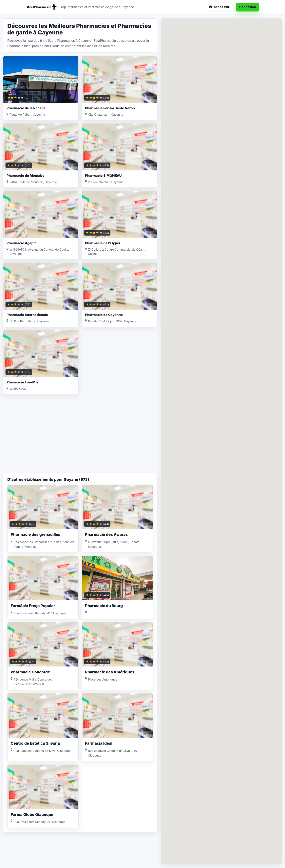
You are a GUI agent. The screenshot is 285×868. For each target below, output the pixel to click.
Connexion (248, 7)
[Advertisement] (80, 441)
